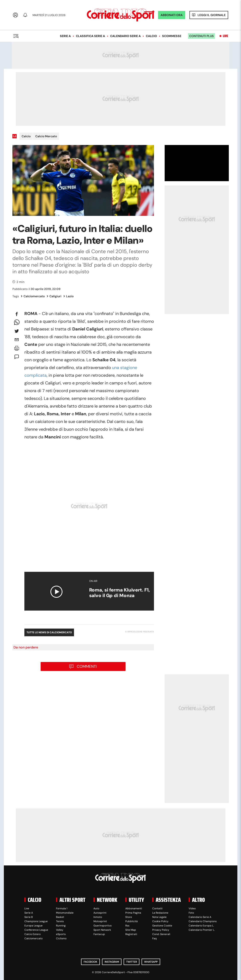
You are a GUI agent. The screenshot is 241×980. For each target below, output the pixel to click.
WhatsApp (151, 962)
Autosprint (100, 913)
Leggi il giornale (212, 15)
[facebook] (17, 314)
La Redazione (160, 913)
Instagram (112, 962)
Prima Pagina (133, 913)
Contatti (157, 908)
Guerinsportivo (103, 926)
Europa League (33, 926)
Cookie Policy (160, 921)
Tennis (60, 921)
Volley (60, 930)
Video (192, 908)
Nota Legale (159, 917)
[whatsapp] (17, 323)
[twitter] (17, 331)
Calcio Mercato (46, 136)
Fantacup (99, 934)
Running (61, 926)
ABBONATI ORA (172, 15)
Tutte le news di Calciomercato (49, 632)
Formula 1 (62, 908)
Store (129, 917)
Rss (127, 926)
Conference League (36, 930)
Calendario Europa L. (201, 926)
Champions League (36, 921)
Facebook (90, 962)
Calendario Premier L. (202, 930)
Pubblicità (132, 921)
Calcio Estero (33, 934)
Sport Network (102, 930)
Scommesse (172, 36)
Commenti (87, 666)
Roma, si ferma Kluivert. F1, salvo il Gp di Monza (120, 593)
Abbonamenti (134, 908)
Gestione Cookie (162, 926)
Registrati (131, 934)
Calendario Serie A (125, 36)
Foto (191, 913)
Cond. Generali (161, 934)
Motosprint (100, 921)
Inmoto (98, 917)
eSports (61, 934)
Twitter (132, 962)
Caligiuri (54, 296)
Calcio (151, 36)
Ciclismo (61, 938)
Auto (96, 908)
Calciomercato (33, 296)
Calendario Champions (203, 921)
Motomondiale (65, 913)
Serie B (29, 917)
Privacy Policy (161, 930)
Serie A (65, 36)
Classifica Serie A (90, 36)
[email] (17, 340)
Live (225, 36)
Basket (60, 917)
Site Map (131, 930)
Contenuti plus (201, 36)
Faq (155, 938)
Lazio (69, 296)
